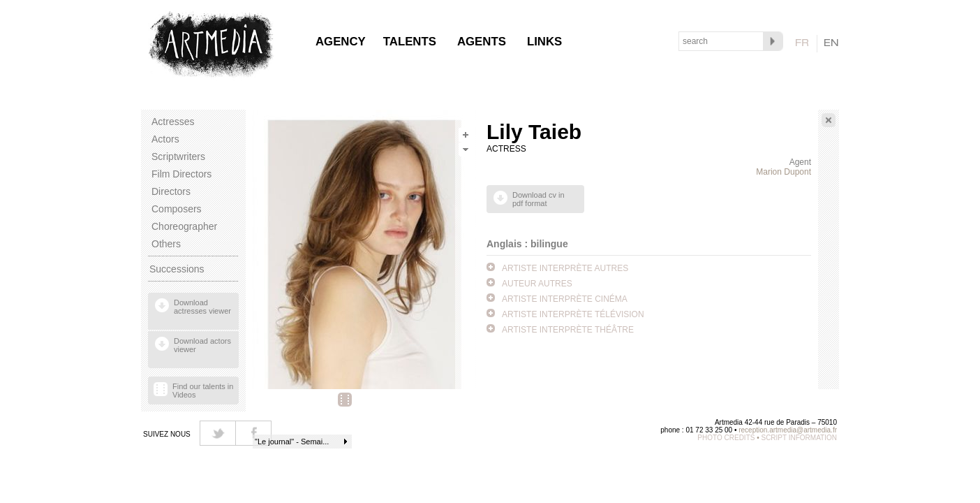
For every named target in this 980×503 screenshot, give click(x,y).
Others (166, 244)
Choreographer (184, 226)
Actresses (173, 122)
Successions (177, 269)
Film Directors (181, 174)
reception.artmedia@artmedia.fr (788, 430)
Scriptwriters (178, 156)
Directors (171, 191)
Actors (165, 139)
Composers (177, 209)
